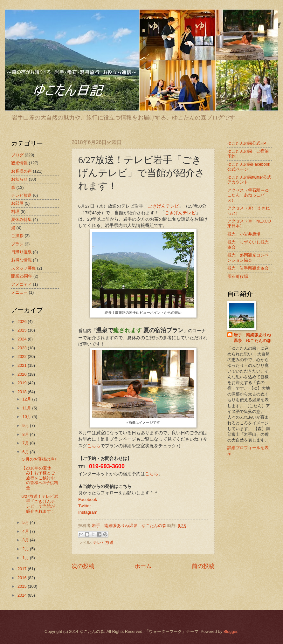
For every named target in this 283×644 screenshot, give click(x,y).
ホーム (143, 566)
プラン (17, 244)
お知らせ (19, 179)
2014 (23, 595)
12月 (27, 399)
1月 (26, 558)
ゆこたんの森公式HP (247, 143)
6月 (26, 452)
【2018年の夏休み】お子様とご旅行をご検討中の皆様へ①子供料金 (40, 478)
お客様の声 (21, 171)
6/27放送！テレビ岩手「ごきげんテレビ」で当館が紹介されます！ (40, 504)
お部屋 (17, 203)
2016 (23, 578)
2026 (23, 322)
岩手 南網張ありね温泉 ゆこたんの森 (252, 338)
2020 (23, 374)
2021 (23, 365)
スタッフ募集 (24, 268)
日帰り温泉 (21, 252)
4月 (26, 531)
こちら (94, 446)
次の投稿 (83, 566)
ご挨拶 (17, 236)
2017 (23, 569)
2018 (23, 392)
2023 (23, 348)
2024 (23, 339)
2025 (23, 330)
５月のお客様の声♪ (39, 459)
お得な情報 (21, 260)
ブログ (17, 155)
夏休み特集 (21, 219)
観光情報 (19, 163)
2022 (23, 356)
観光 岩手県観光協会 (248, 268)
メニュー (19, 292)
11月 (27, 408)
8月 (26, 434)
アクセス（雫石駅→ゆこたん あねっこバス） (248, 195)
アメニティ (21, 284)
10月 (27, 417)
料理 (15, 212)
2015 (23, 586)
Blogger (231, 631)
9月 (26, 425)
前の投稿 (203, 566)
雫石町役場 (238, 276)
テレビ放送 (103, 542)
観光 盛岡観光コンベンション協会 (248, 257)
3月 (26, 540)
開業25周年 (22, 276)
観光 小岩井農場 (244, 234)
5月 (26, 522)
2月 (26, 549)
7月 (26, 443)
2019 (23, 383)
